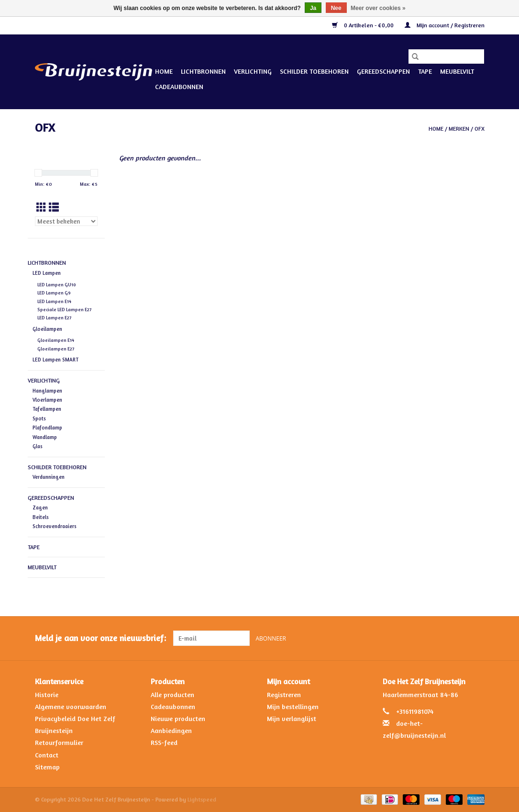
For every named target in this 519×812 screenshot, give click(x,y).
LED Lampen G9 (54, 293)
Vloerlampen (47, 400)
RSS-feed (164, 742)
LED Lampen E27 (54, 318)
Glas (38, 446)
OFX (480, 129)
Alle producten (172, 694)
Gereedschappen (383, 71)
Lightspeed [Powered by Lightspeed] (202, 799)
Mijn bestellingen (293, 706)
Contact (47, 755)
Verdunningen (49, 477)
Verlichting (253, 71)
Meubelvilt (457, 71)
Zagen (40, 507)
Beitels (41, 517)
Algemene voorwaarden (71, 706)
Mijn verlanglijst (292, 718)
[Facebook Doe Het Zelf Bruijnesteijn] (459, 638)
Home (164, 71)
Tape (425, 71)
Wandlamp (45, 437)
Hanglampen (47, 391)
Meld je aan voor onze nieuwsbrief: (100, 638)
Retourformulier (59, 742)
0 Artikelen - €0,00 (364, 25)
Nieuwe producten (178, 718)
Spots (39, 418)
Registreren (284, 694)
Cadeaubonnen (179, 86)
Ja (313, 8)
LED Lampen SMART (55, 360)
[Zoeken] (446, 56)
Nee (336, 8)
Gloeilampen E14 (56, 340)
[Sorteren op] (66, 221)
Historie (47, 694)
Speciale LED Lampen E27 (64, 310)
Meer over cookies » (378, 8)
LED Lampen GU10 (57, 285)
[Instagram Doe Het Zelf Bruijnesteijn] (476, 638)
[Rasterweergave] (41, 208)
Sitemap (47, 767)
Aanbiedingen (171, 730)
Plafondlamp (47, 428)
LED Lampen (47, 273)
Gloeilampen (47, 329)
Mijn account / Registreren (445, 25)
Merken (459, 129)
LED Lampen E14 (54, 301)
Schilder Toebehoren (314, 71)
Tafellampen (47, 409)
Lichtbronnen (203, 71)
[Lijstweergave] (54, 208)
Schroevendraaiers (55, 526)
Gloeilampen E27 (56, 349)
